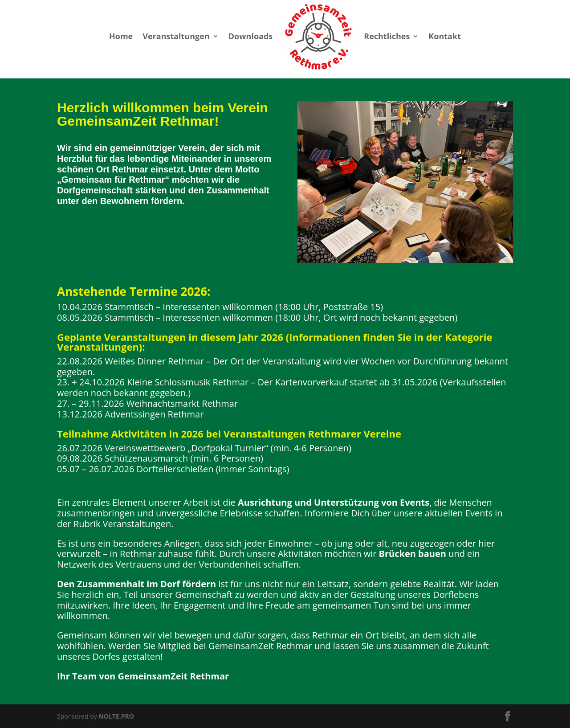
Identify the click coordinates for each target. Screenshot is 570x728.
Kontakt (445, 36)
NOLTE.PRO (116, 716)
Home (121, 36)
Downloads (251, 36)
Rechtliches (387, 36)
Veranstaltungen (176, 36)
